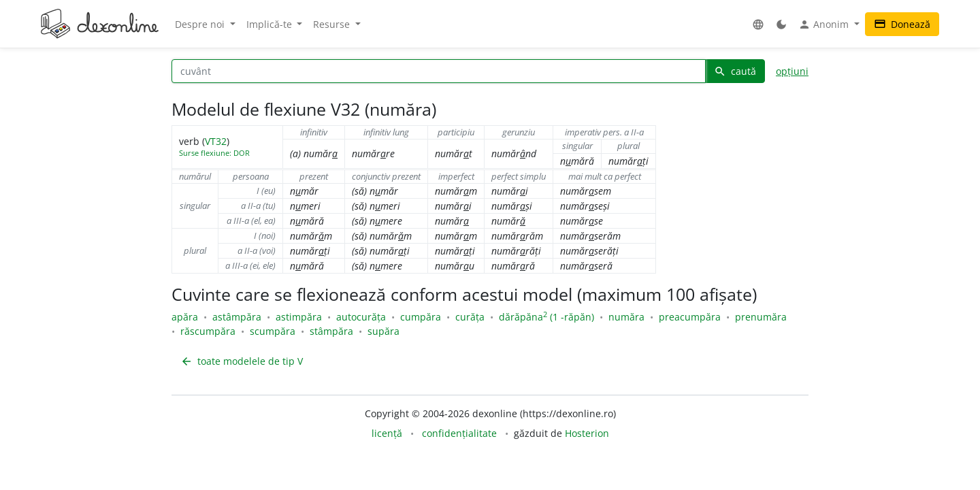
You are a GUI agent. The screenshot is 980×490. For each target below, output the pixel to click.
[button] (758, 24)
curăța (470, 317)
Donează (902, 24)
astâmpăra (237, 317)
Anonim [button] (825, 24)
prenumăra (761, 317)
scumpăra (273, 331)
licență (387, 433)
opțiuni (792, 71)
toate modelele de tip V (242, 361)
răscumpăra (208, 331)
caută (735, 71)
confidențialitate (459, 433)
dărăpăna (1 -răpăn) (546, 317)
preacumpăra (690, 317)
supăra (383, 331)
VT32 (216, 141)
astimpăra (299, 317)
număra (626, 317)
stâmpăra (331, 331)
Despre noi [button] (201, 24)
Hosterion (587, 433)
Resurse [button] (333, 24)
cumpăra (421, 317)
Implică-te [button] (271, 24)
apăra (185, 317)
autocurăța (361, 317)
